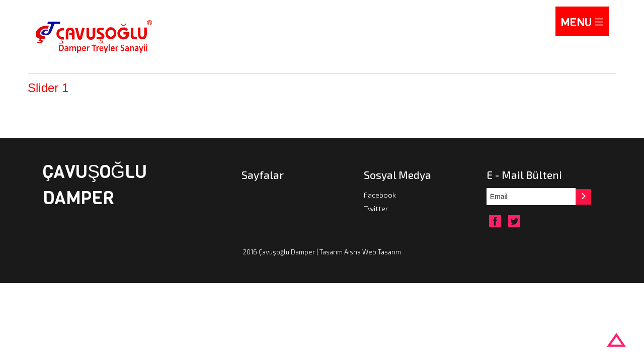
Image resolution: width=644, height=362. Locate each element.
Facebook (380, 195)
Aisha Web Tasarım (373, 252)
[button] (584, 197)
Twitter (376, 208)
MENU (582, 22)
